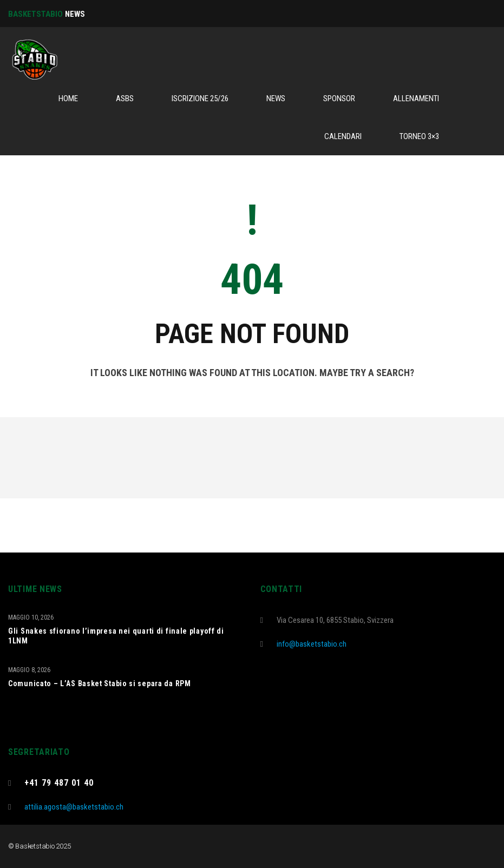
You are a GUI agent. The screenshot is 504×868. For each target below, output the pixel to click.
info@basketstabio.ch (312, 644)
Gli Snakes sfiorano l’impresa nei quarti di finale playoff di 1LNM (116, 636)
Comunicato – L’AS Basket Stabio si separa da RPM (100, 683)
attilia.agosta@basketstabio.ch (74, 807)
